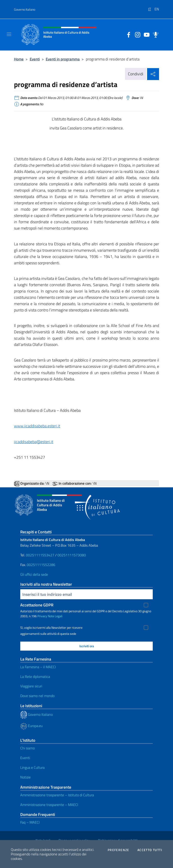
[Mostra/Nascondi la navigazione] (9, 34)
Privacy (42, 616)
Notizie (25, 777)
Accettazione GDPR (37, 605)
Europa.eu (31, 726)
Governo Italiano (25, 9)
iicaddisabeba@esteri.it (34, 442)
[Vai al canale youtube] (146, 34)
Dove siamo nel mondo (37, 696)
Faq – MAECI (30, 822)
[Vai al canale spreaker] (155, 34)
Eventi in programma (63, 59)
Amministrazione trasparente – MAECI (49, 805)
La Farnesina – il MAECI (38, 667)
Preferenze (118, 850)
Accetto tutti (150, 850)
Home (19, 59)
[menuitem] (151, 7)
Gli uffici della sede (34, 574)
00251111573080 (72, 555)
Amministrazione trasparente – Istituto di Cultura (57, 795)
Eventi (35, 59)
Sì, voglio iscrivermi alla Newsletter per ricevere (51, 628)
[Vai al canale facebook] (127, 34)
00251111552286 (41, 565)
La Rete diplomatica (35, 677)
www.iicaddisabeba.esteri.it (37, 426)
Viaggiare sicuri (31, 686)
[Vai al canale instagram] (137, 34)
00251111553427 (41, 555)
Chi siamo (27, 748)
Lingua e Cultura (32, 767)
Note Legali (55, 616)
